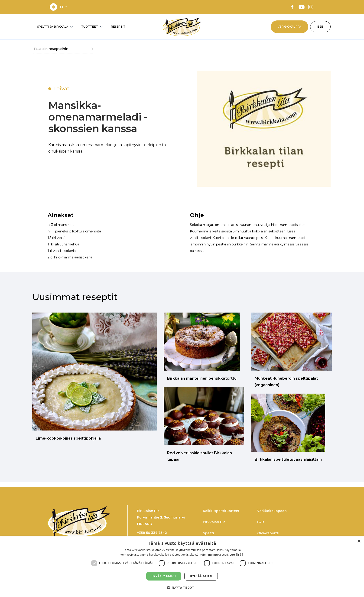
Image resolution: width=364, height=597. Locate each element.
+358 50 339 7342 (152, 533)
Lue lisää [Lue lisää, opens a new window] (237, 555)
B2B (320, 27)
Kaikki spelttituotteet (221, 511)
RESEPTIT (118, 27)
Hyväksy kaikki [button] (164, 576)
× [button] (359, 541)
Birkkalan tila (214, 522)
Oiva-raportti (268, 533)
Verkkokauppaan (272, 511)
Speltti (208, 533)
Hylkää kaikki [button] (201, 576)
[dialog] (182, 567)
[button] (64, 7)
